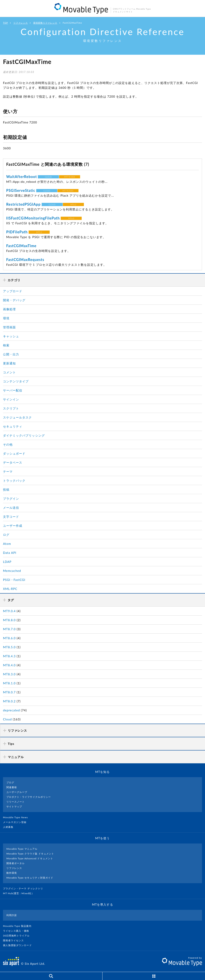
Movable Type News (17, 817)
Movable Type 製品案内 (19, 926)
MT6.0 (71, 218)
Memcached (12, 571)
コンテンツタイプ (16, 381)
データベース (13, 462)
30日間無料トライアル (18, 936)
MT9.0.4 (9, 611)
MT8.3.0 (9, 674)
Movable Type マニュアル (22, 849)
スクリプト (11, 408)
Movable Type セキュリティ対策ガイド (30, 878)
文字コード (11, 517)
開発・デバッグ (14, 300)
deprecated (11, 710)
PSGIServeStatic (21, 190)
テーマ (8, 471)
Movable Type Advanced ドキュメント (30, 858)
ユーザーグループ (17, 792)
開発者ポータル (16, 863)
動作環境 (12, 873)
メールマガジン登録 (16, 822)
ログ (6, 535)
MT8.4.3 (9, 656)
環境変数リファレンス (45, 23)
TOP (6, 23)
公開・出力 (11, 354)
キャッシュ (11, 336)
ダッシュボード (14, 453)
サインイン (11, 399)
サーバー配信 (13, 390)
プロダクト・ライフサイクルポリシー (29, 797)
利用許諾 (12, 915)
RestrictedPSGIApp (23, 204)
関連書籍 (12, 787)
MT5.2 (39, 232)
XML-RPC (10, 589)
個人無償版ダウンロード (19, 945)
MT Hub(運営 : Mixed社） (20, 893)
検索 (6, 345)
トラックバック (14, 480)
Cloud (7, 719)
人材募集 (10, 827)
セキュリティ (13, 426)
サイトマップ (14, 807)
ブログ (10, 782)
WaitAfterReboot (22, 177)
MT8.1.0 (9, 683)
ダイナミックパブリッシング (24, 435)
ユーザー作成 (13, 526)
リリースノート (16, 802)
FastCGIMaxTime (21, 246)
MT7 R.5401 (70, 177)
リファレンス (21, 23)
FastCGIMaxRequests (25, 260)
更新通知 (9, 363)
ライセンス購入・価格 (18, 931)
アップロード (13, 291)
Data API (10, 553)
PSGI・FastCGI (14, 580)
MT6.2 (73, 204)
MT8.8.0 (9, 620)
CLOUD (48, 177)
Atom (7, 544)
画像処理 (9, 309)
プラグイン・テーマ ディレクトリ (25, 888)
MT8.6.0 (9, 638)
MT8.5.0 (9, 647)
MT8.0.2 (9, 701)
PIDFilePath (17, 232)
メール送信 (11, 508)
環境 (6, 318)
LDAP (7, 562)
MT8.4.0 (9, 665)
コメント (9, 372)
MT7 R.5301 (68, 191)
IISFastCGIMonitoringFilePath (33, 218)
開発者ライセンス (15, 940)
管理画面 (9, 327)
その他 (8, 444)
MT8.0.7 (9, 692)
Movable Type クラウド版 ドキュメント (30, 854)
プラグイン (11, 499)
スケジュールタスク (17, 417)
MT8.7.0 (9, 629)
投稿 (6, 489)
